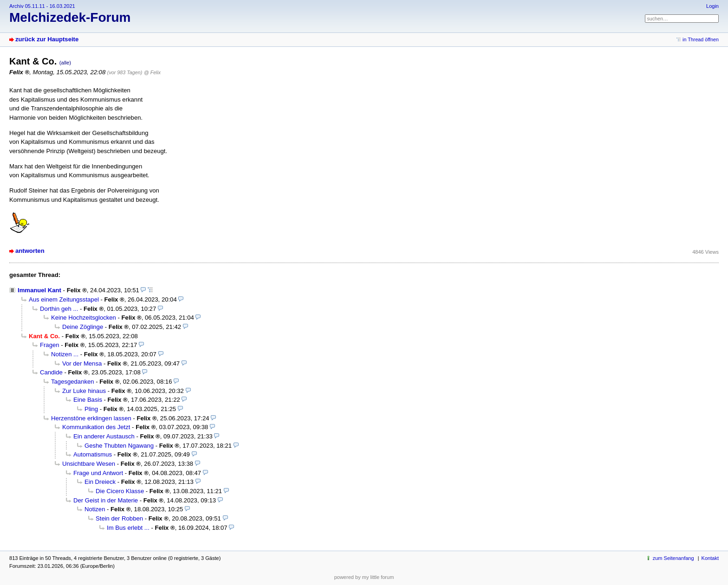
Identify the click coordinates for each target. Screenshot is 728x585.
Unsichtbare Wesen (89, 464)
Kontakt (710, 558)
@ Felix (152, 72)
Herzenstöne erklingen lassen (91, 418)
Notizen (95, 509)
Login (712, 6)
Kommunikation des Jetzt (96, 427)
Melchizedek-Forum (70, 17)
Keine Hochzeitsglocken (84, 318)
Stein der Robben (119, 518)
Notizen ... (65, 354)
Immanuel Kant (39, 290)
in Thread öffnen (701, 39)
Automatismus (93, 454)
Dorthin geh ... (59, 309)
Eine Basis (88, 400)
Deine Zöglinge (83, 327)
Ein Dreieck (100, 482)
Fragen (50, 345)
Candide (51, 372)
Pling (91, 409)
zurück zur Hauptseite (47, 39)
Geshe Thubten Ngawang (119, 446)
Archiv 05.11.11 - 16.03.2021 (42, 6)
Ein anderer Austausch (104, 436)
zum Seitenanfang (673, 558)
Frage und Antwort (98, 473)
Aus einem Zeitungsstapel (64, 299)
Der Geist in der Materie (106, 500)
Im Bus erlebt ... (128, 528)
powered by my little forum (364, 577)
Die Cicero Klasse (120, 491)
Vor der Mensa (82, 363)
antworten (30, 251)
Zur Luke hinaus (84, 391)
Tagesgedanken (73, 382)
